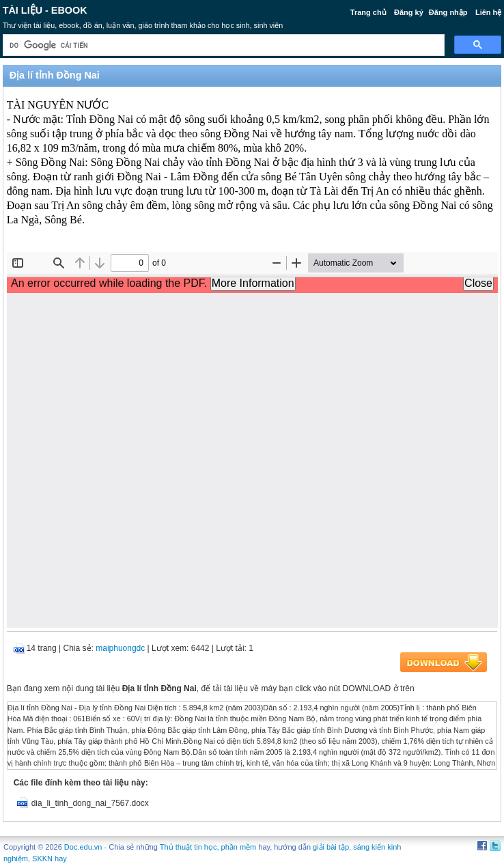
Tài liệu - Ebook (45, 10)
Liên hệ (488, 12)
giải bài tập (331, 847)
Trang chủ (368, 12)
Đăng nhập (448, 12)
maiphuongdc (120, 648)
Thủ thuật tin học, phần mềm (208, 847)
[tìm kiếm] (223, 45)
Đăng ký (409, 12)
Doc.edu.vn (83, 847)
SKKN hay (50, 859)
